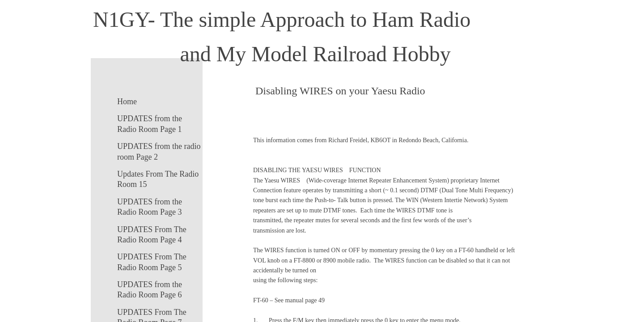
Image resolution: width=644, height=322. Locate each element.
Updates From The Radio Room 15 (158, 179)
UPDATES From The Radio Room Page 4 (152, 235)
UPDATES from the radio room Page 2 (159, 151)
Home (127, 102)
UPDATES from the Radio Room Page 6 (150, 290)
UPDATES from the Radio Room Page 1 (150, 124)
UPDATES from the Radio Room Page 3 (150, 207)
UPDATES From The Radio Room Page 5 (152, 262)
